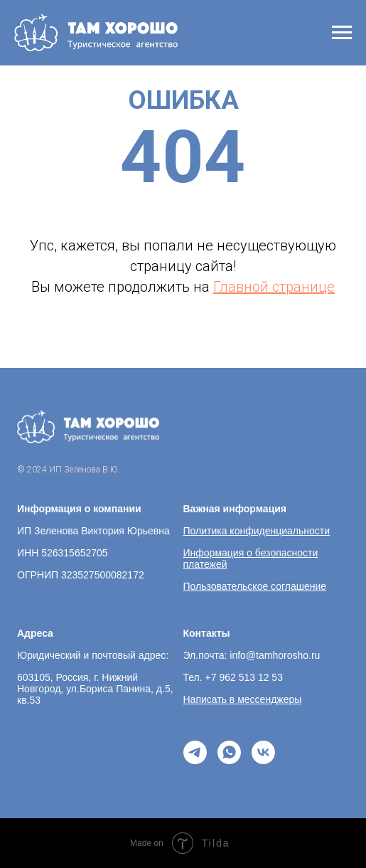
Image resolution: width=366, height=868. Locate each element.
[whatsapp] (229, 752)
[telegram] (195, 752)
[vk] (263, 752)
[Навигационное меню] (342, 33)
